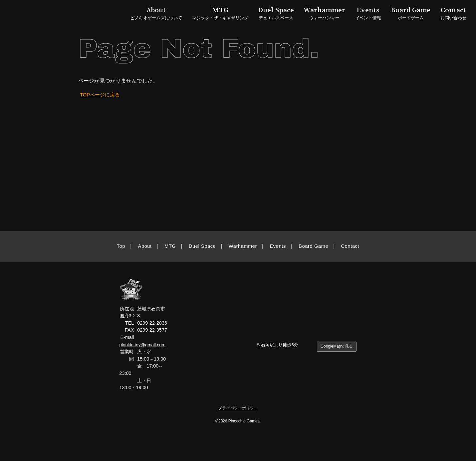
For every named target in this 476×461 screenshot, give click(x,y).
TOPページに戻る (101, 95)
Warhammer (243, 246)
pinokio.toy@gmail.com (144, 345)
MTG (170, 246)
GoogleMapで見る (336, 347)
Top (121, 246)
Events (278, 246)
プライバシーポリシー (238, 408)
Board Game (313, 246)
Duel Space (202, 246)
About (145, 246)
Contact (350, 246)
